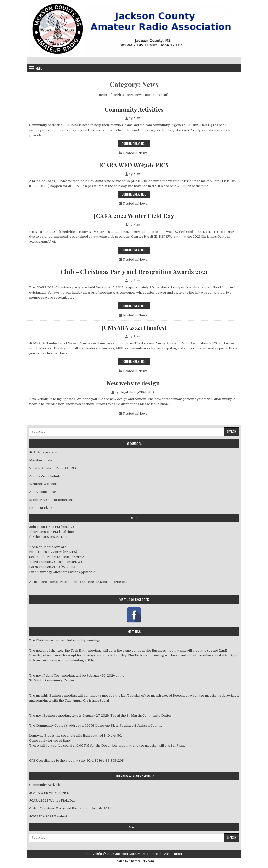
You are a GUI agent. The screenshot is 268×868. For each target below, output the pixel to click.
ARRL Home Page (43, 492)
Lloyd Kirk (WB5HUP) (137, 392)
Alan (137, 118)
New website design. (134, 383)
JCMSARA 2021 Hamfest (134, 327)
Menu (39, 68)
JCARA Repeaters (43, 452)
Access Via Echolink (44, 476)
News (143, 153)
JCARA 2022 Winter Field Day (134, 216)
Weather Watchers (44, 484)
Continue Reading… (136, 143)
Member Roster (42, 460)
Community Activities (134, 109)
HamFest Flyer (41, 508)
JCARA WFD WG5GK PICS (134, 165)
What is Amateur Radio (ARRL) (53, 468)
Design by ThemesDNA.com (134, 861)
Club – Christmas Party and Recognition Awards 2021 (134, 272)
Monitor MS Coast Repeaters (52, 500)
